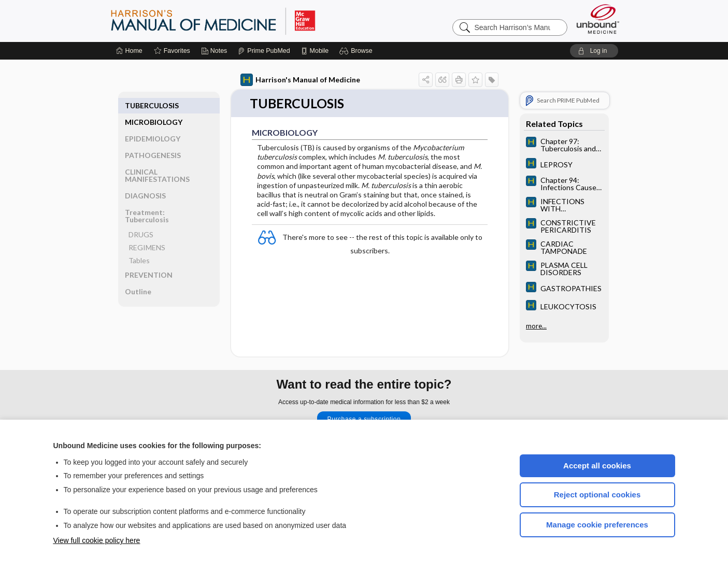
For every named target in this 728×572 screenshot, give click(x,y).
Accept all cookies (597, 466)
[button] (357, 51)
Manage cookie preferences (597, 525)
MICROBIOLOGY (154, 105)
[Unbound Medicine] (598, 19)
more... (536, 324)
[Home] (129, 51)
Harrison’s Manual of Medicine (240, 21)
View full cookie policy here (97, 540)
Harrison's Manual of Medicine (300, 80)
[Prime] (264, 51)
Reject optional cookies (597, 495)
